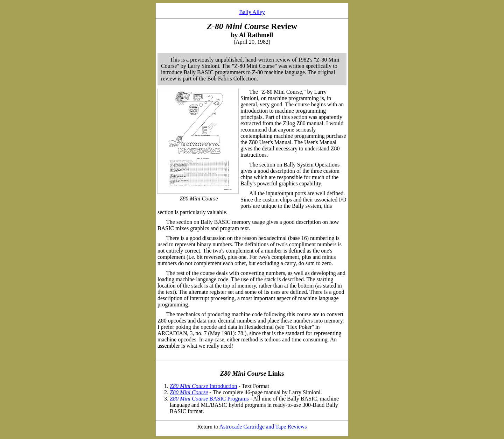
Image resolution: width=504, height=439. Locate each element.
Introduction (203, 386)
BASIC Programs (209, 399)
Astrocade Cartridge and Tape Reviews (263, 427)
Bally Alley (252, 12)
